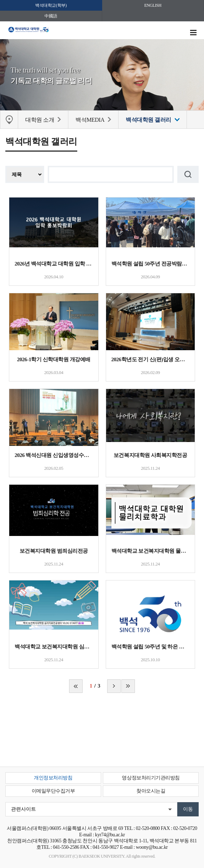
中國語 (51, 16)
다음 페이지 (114, 686)
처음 (76, 686)
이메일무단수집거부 (53, 791)
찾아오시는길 (151, 791)
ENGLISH (153, 5)
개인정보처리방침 (53, 778)
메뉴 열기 (193, 33)
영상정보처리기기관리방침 (151, 778)
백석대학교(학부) (51, 5)
